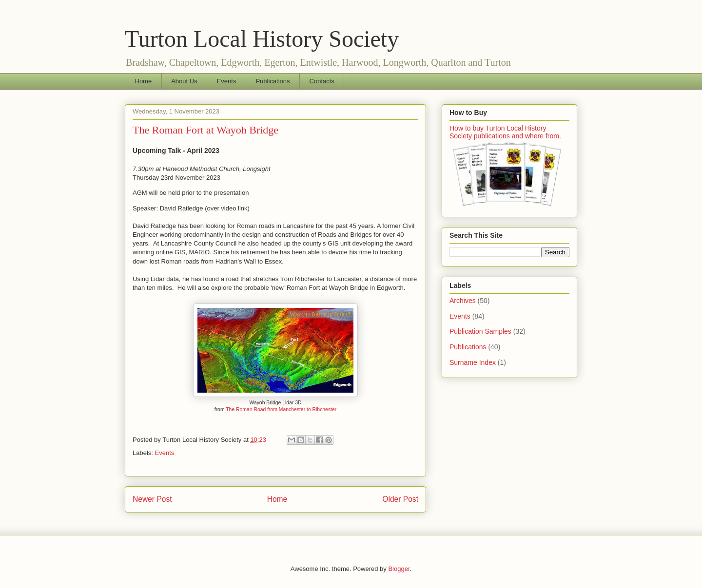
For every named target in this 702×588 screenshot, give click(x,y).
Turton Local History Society (262, 39)
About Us (184, 81)
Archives (463, 301)
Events (227, 81)
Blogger (399, 569)
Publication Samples (480, 331)
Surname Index (473, 362)
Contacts (322, 81)
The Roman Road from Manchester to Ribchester (281, 409)
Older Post (400, 499)
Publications (273, 81)
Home (144, 81)
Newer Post (152, 499)
